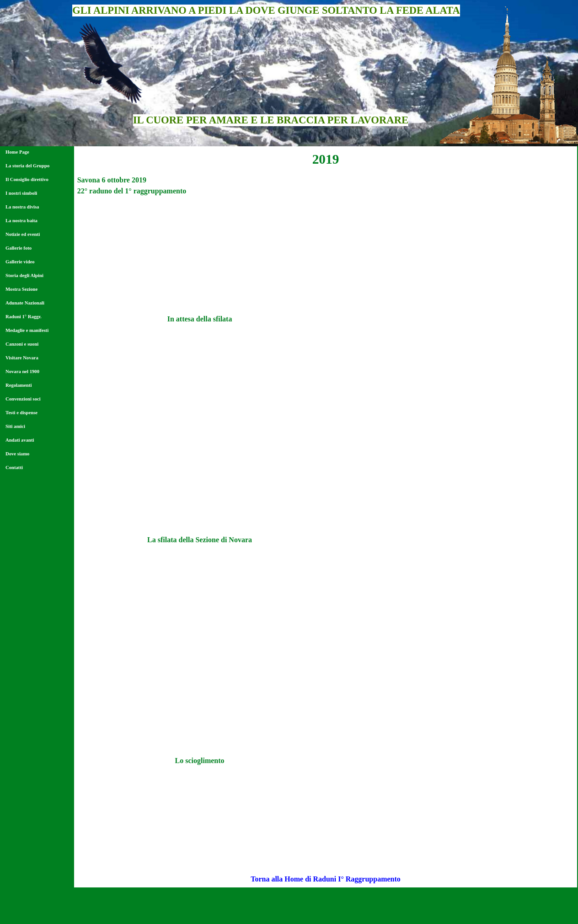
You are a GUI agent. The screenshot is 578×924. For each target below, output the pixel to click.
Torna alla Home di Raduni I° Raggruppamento (326, 879)
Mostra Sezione (21, 289)
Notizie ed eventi (23, 234)
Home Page (17, 152)
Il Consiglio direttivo (27, 179)
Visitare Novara (22, 358)
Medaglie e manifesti (27, 330)
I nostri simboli (21, 193)
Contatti (14, 467)
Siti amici (15, 426)
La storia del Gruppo (27, 166)
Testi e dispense (21, 413)
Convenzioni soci (23, 399)
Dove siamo (17, 454)
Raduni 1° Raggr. (24, 317)
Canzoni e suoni (22, 344)
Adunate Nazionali (25, 303)
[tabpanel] (326, 159)
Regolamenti (19, 385)
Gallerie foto (19, 248)
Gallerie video (20, 262)
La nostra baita (21, 221)
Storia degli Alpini (24, 275)
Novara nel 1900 (22, 371)
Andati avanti (20, 440)
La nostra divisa (22, 207)
